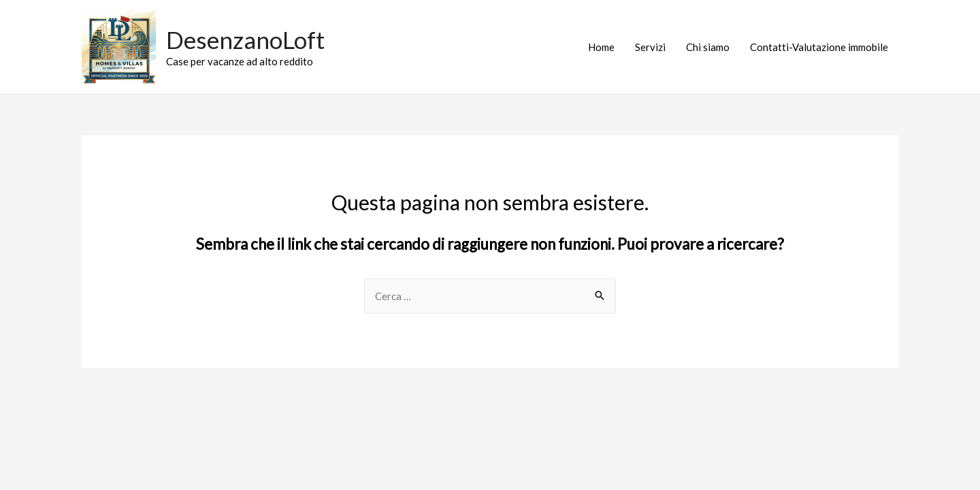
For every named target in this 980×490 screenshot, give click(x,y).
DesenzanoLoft (245, 39)
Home (601, 47)
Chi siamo (708, 47)
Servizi (650, 47)
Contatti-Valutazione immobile (819, 47)
